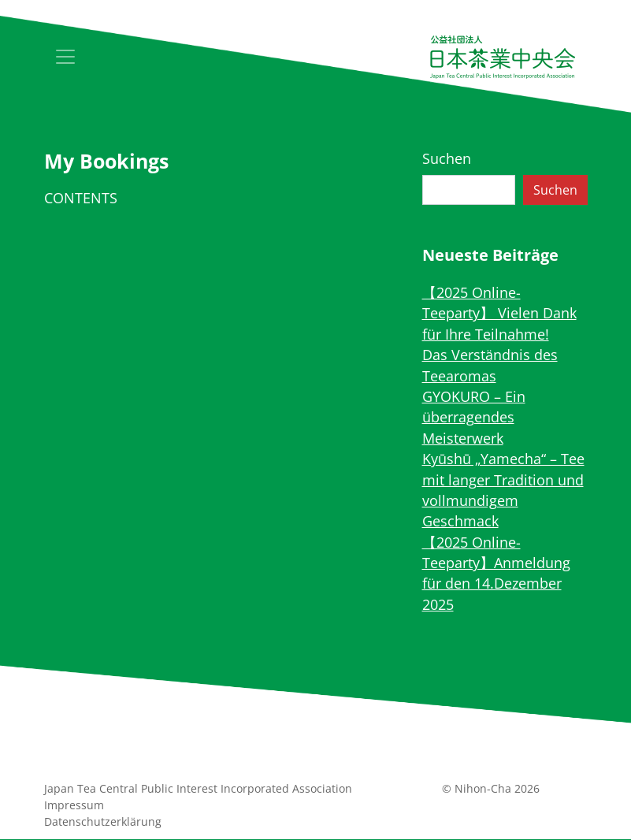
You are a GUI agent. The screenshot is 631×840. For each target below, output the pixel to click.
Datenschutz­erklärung (103, 821)
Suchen (447, 158)
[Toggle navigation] (65, 57)
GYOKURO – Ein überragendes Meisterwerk (474, 417)
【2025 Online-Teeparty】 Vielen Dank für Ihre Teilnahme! (499, 313)
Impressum (74, 805)
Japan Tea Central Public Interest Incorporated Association (198, 788)
